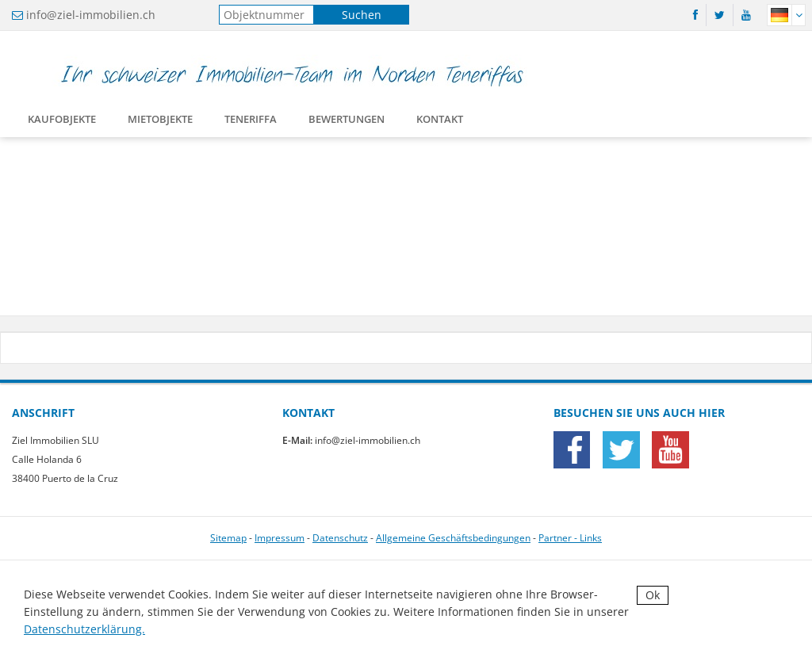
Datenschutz (340, 538)
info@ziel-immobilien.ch (91, 15)
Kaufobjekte (62, 122)
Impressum (280, 538)
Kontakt (440, 122)
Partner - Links (570, 538)
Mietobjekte (160, 122)
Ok (653, 595)
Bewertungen (347, 122)
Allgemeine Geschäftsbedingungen (453, 538)
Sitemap (228, 538)
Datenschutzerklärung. (84, 629)
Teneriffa (251, 122)
